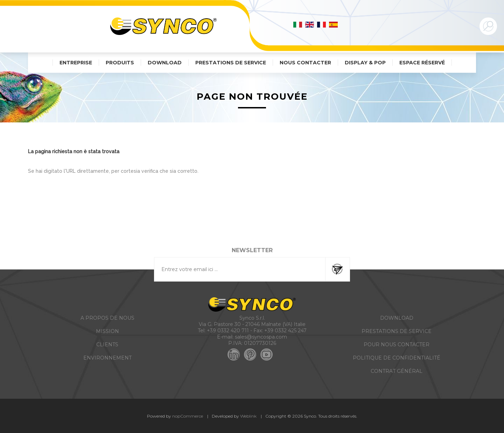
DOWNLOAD (397, 318)
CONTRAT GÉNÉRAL (397, 371)
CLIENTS (107, 345)
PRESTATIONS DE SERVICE (397, 331)
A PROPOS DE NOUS (107, 318)
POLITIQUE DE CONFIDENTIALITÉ (397, 358)
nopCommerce (188, 416)
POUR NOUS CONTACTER (397, 345)
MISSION (107, 331)
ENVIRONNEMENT (107, 358)
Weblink (248, 416)
